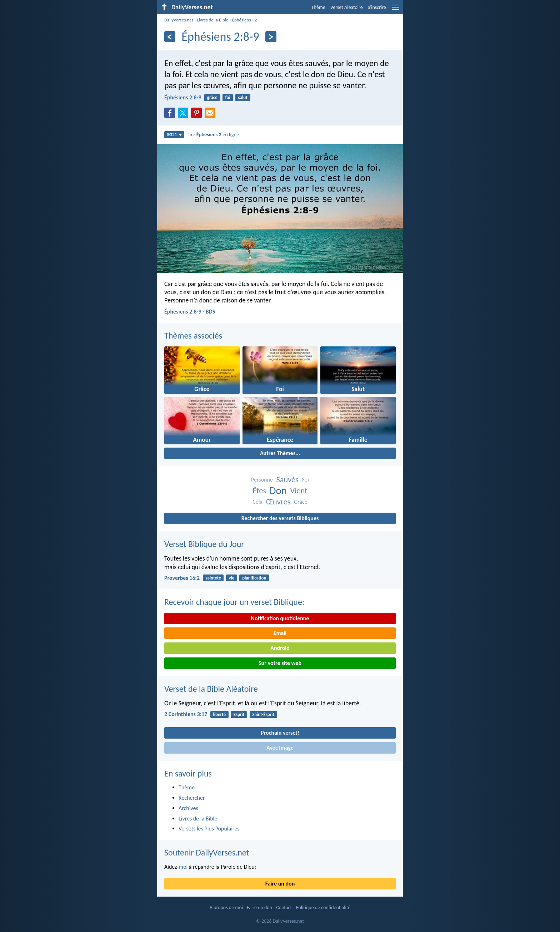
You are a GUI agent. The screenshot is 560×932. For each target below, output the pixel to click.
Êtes (259, 491)
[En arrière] (170, 37)
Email (280, 633)
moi (183, 867)
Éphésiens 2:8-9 (183, 97)
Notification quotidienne (280, 618)
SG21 (174, 135)
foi (228, 97)
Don (278, 491)
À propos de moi (226, 908)
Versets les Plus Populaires (209, 829)
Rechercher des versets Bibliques (280, 518)
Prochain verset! (280, 733)
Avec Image (280, 748)
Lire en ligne (213, 134)
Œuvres (278, 502)
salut (242, 97)
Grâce (301, 502)
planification (254, 578)
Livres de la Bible (212, 20)
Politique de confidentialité (323, 908)
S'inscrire (377, 7)
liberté (219, 714)
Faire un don (280, 884)
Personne (262, 480)
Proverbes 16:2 (182, 578)
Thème (318, 7)
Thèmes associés (193, 336)
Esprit (239, 714)
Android (280, 648)
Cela (257, 502)
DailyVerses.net (179, 20)
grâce (212, 97)
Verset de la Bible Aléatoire (211, 689)
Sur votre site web (280, 663)
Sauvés (287, 480)
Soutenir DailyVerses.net (207, 852)
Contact (284, 908)
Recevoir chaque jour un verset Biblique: (234, 602)
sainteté (213, 578)
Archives (188, 808)
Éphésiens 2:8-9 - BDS (190, 312)
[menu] (396, 10)
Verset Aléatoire (347, 7)
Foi (306, 480)
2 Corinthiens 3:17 (186, 714)
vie (232, 578)
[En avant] (271, 37)
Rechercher (192, 798)
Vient (299, 491)
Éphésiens (242, 20)
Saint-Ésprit (263, 714)
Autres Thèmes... (280, 453)
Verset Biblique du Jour (204, 544)
